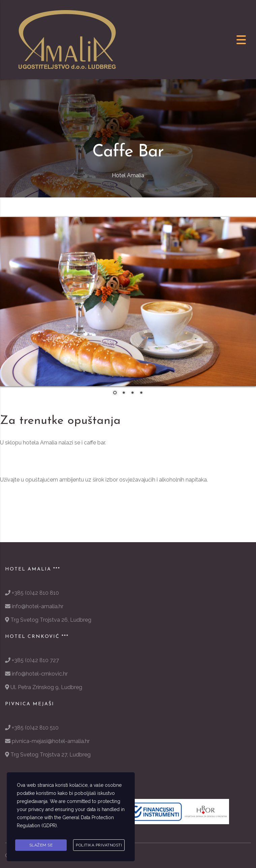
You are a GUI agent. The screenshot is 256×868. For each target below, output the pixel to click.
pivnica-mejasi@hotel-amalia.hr (51, 741)
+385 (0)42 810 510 (35, 728)
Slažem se (41, 845)
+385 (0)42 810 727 (35, 660)
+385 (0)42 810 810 (35, 593)
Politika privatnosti (99, 845)
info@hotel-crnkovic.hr (40, 674)
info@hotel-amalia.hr (38, 606)
